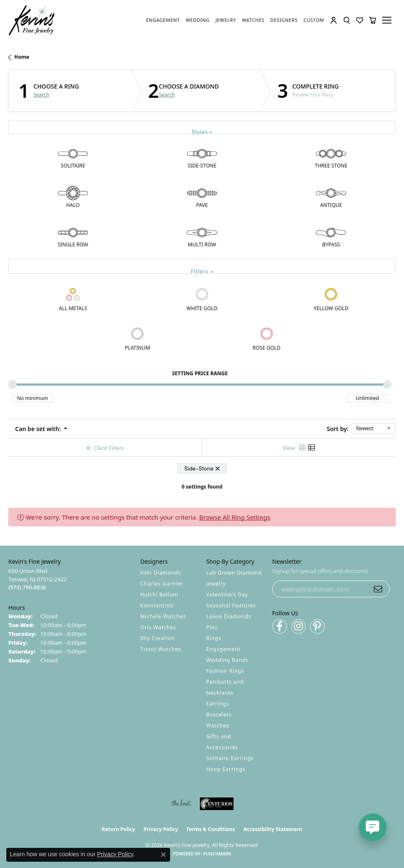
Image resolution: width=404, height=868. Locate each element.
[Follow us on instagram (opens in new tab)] (298, 626)
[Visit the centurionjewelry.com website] (217, 804)
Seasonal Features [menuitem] (231, 605)
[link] (163, 20)
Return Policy (118, 829)
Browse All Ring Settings (235, 517)
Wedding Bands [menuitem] (227, 660)
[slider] (13, 384)
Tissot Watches (161, 649)
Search (42, 95)
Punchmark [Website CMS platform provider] (217, 854)
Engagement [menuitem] (223, 649)
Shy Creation (158, 638)
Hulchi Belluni (159, 595)
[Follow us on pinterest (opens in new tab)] (317, 626)
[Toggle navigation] (388, 20)
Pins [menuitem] (212, 627)
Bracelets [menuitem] (219, 715)
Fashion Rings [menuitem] (225, 671)
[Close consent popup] (163, 855)
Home (22, 57)
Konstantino (157, 605)
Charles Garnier (162, 584)
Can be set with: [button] (39, 429)
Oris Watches (158, 627)
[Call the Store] (27, 587)
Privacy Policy (161, 829)
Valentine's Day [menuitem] (227, 595)
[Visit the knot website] (181, 804)
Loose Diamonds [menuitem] (229, 616)
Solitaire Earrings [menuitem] (230, 758)
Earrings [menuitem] (218, 704)
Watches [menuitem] (218, 726)
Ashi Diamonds (161, 573)
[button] (334, 20)
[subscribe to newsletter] (378, 589)
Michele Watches (163, 616)
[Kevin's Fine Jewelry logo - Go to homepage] (32, 20)
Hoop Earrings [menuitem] (226, 769)
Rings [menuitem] (214, 638)
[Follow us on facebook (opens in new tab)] (279, 626)
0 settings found (202, 487)
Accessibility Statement (273, 829)
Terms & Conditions (211, 829)
